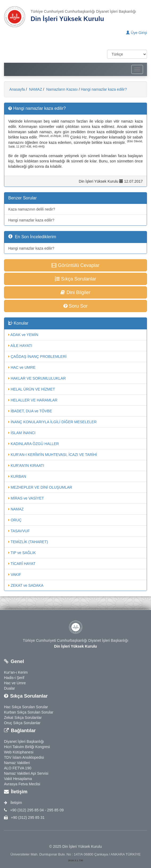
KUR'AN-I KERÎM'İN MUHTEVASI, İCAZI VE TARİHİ (53, 455)
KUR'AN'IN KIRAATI (26, 466)
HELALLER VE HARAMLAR (33, 400)
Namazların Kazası (62, 89)
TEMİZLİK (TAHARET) (28, 542)
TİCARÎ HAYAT (22, 564)
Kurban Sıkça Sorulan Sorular (29, 712)
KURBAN (17, 476)
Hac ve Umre (15, 683)
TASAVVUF (19, 531)
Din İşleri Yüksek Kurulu (67, 19)
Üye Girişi (136, 33)
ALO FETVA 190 (18, 768)
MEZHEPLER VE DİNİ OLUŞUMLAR (40, 487)
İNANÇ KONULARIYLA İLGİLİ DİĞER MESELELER (52, 422)
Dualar (9, 688)
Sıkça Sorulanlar (75, 279)
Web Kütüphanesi (19, 752)
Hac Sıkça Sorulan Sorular (26, 707)
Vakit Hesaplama (18, 779)
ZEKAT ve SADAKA (26, 585)
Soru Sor (75, 306)
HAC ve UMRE (22, 367)
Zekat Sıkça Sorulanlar (23, 718)
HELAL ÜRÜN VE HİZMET (32, 389)
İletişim (13, 803)
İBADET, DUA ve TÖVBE (30, 411)
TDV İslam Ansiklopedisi (24, 757)
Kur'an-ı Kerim (16, 672)
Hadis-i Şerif (14, 678)
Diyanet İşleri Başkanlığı (24, 741)
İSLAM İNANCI (22, 433)
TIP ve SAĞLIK (22, 553)
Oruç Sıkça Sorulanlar (22, 723)
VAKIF (15, 575)
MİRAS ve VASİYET (26, 498)
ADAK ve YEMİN (23, 335)
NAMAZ (35, 89)
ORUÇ (15, 520)
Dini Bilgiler (75, 292)
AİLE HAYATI (20, 346)
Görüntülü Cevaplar (75, 265)
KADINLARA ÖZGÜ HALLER (34, 444)
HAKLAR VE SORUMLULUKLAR (37, 378)
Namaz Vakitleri (17, 763)
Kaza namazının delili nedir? (32, 209)
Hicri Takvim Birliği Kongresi (27, 747)
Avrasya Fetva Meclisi (22, 784)
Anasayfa (17, 89)
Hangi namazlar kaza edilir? (104, 89)
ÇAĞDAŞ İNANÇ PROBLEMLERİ (37, 357)
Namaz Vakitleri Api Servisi (26, 773)
